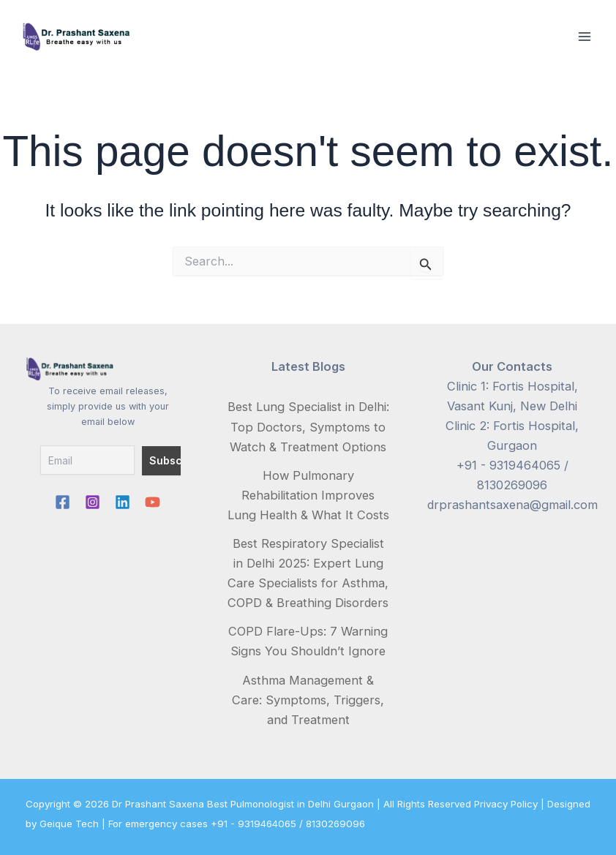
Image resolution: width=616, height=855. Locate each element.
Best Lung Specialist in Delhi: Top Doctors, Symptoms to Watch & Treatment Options (308, 426)
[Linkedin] (123, 502)
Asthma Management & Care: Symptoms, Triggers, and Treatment (308, 700)
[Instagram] (93, 502)
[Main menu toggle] (584, 37)
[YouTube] (153, 502)
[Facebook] (63, 502)
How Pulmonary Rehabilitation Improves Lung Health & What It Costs (308, 495)
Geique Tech (69, 824)
